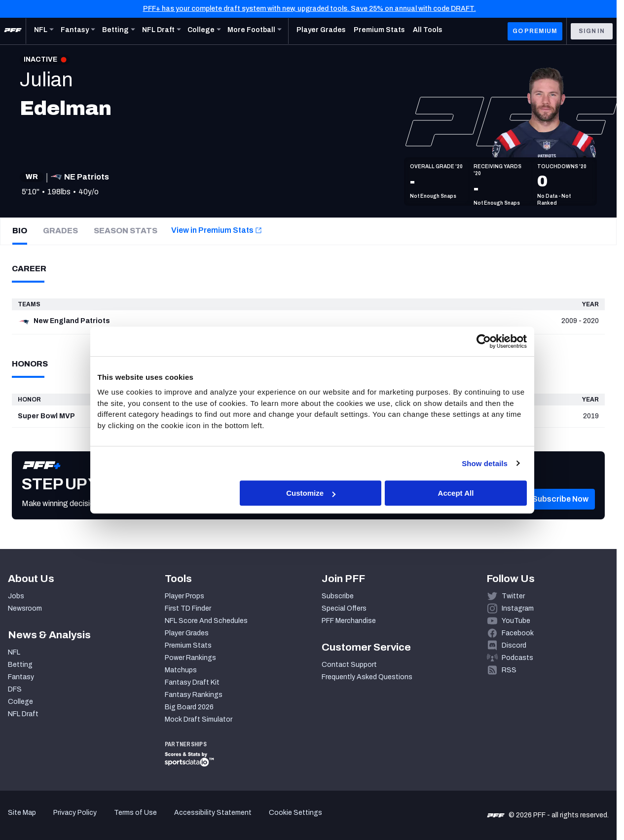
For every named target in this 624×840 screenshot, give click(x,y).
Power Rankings (190, 658)
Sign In (592, 31)
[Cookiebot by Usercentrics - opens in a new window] (484, 341)
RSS (509, 670)
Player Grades (187, 633)
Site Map (22, 813)
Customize (311, 493)
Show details (485, 463)
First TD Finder (188, 608)
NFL (14, 652)
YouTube (516, 621)
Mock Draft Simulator (199, 719)
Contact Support (349, 665)
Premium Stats (188, 645)
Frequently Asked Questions (367, 677)
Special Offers (344, 608)
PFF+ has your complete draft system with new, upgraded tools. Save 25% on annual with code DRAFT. (310, 9)
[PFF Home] (13, 31)
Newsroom (25, 608)
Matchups (181, 670)
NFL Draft (23, 714)
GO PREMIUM (535, 31)
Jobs (16, 596)
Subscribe (338, 596)
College (20, 702)
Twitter (513, 596)
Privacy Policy (75, 813)
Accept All (456, 493)
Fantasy (21, 677)
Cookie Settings (295, 813)
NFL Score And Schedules (206, 621)
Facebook (518, 633)
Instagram (518, 608)
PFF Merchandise (349, 621)
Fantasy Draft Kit (192, 682)
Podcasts (517, 658)
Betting (20, 665)
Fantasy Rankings (194, 695)
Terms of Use (135, 813)
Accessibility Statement (213, 813)
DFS (15, 689)
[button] (560, 514)
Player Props (184, 596)
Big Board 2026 (189, 707)
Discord (514, 645)
